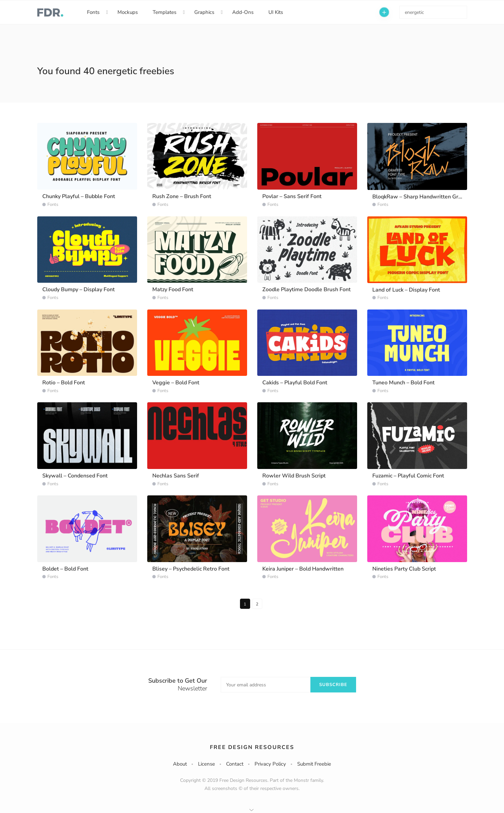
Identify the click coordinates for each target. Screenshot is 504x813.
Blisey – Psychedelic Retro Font (191, 569)
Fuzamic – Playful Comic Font (408, 476)
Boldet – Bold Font (65, 569)
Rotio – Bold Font (64, 383)
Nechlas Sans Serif (176, 476)
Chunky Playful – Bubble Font (79, 196)
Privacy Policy (270, 764)
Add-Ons (243, 12)
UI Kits (276, 12)
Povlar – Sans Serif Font (292, 196)
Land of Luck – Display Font (406, 290)
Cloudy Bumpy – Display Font (79, 290)
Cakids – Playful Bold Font (295, 383)
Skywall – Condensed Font (75, 476)
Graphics (204, 12)
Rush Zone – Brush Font (182, 196)
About (180, 764)
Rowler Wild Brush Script (294, 476)
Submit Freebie (314, 764)
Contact (235, 764)
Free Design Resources (252, 747)
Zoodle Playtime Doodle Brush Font (306, 290)
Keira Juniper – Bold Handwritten (303, 569)
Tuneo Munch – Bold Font (403, 383)
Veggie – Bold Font (176, 383)
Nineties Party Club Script (404, 569)
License (206, 764)
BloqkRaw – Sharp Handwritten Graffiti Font (427, 197)
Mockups (128, 12)
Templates (165, 12)
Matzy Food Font (173, 290)
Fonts (93, 12)
